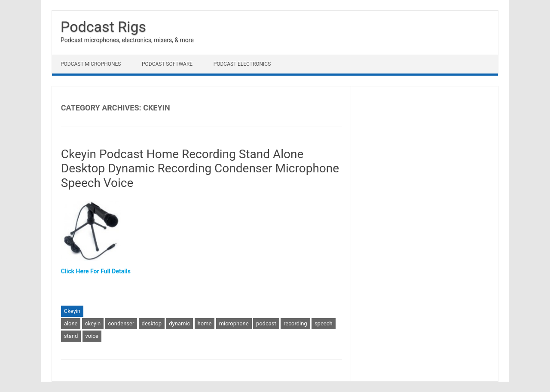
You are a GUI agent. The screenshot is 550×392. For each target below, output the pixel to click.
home (205, 323)
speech (324, 323)
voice (92, 336)
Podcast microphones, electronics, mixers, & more (127, 40)
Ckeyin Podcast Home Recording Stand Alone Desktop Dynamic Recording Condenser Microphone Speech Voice (200, 168)
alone (71, 323)
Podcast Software (167, 64)
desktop (152, 323)
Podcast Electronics (242, 64)
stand (71, 336)
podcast (266, 323)
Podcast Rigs (103, 27)
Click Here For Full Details (96, 271)
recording (295, 323)
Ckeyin (72, 311)
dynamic (179, 323)
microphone (234, 323)
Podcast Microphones (91, 64)
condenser (121, 323)
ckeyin (93, 323)
